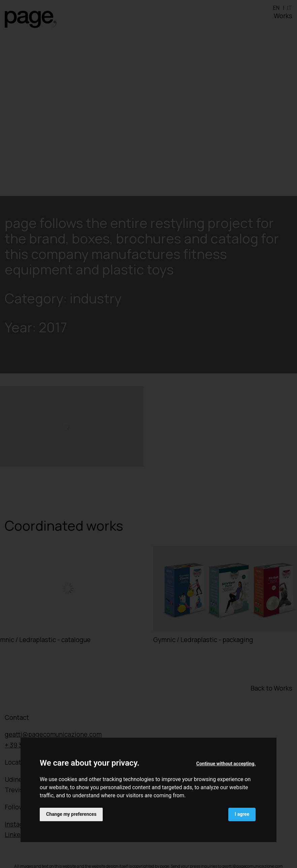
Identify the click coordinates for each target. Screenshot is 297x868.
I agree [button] (242, 814)
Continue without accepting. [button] (226, 764)
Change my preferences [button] (71, 814)
